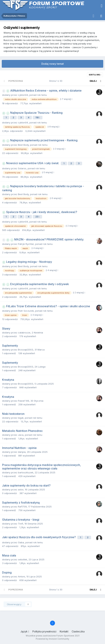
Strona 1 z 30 (56, 81)
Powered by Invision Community (52, 639)
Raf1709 (22, 507)
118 (38, 117)
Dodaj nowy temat (53, 64)
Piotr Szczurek (26, 311)
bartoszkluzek (26, 472)
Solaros (22, 168)
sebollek (23, 559)
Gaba (21, 542)
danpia (22, 452)
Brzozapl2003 (26, 350)
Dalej (93, 81)
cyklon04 (23, 95)
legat (21, 418)
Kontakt (64, 631)
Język (25, 631)
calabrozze (24, 333)
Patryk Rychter (26, 244)
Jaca (21, 435)
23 (37, 217)
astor (21, 490)
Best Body (23, 145)
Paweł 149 (24, 401)
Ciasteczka (78, 631)
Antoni (21, 577)
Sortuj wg (95, 75)
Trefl (21, 524)
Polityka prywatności (44, 631)
